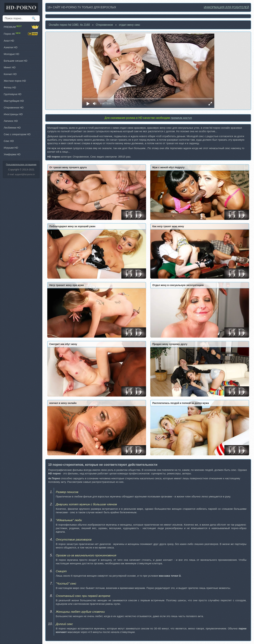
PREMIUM (21, 27)
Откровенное (104, 25)
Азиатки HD (11, 47)
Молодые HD (11, 54)
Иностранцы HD (13, 114)
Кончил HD (10, 74)
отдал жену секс (129, 25)
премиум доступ (181, 118)
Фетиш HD (10, 87)
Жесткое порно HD (15, 81)
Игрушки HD (11, 148)
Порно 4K (21, 34)
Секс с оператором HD (17, 134)
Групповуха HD (13, 94)
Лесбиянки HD (12, 128)
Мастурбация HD (14, 101)
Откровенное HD (14, 108)
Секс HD (9, 141)
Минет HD (10, 67)
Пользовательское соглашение (21, 165)
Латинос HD (11, 121)
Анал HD (9, 41)
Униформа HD (12, 154)
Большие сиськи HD (16, 61)
